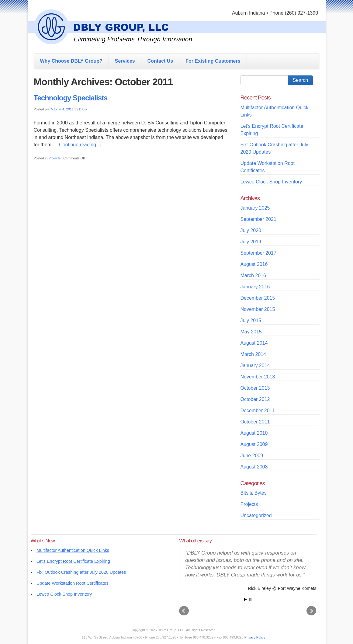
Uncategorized (256, 515)
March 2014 (253, 354)
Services (125, 61)
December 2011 (258, 411)
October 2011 (255, 422)
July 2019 (251, 242)
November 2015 (258, 309)
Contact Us (160, 61)
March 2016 (253, 275)
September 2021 (258, 219)
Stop (250, 599)
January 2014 (255, 366)
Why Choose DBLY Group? (71, 61)
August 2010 (254, 433)
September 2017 (258, 253)
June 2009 (252, 456)
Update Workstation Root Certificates (72, 583)
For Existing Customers (213, 61)
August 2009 (254, 444)
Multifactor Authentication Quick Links (73, 550)
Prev (184, 611)
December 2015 (258, 298)
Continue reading (81, 145)
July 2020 (251, 230)
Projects (54, 158)
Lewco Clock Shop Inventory (271, 182)
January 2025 (255, 208)
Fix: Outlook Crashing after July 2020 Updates (81, 572)
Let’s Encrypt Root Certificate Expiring (73, 561)
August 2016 (254, 264)
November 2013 (258, 377)
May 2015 (251, 332)
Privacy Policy (255, 637)
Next (311, 611)
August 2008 (254, 467)
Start (245, 599)
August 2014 (254, 343)
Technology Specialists (71, 98)
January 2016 (255, 287)
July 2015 (251, 320)
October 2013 (255, 388)
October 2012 (255, 399)
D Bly (83, 109)
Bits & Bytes (254, 493)
